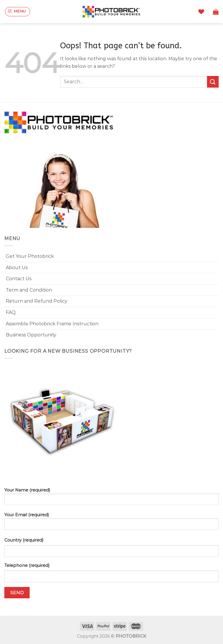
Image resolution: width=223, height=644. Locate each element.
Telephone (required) (27, 565)
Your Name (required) (111, 499)
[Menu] (18, 12)
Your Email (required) (111, 523)
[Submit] (213, 82)
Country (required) (24, 540)
